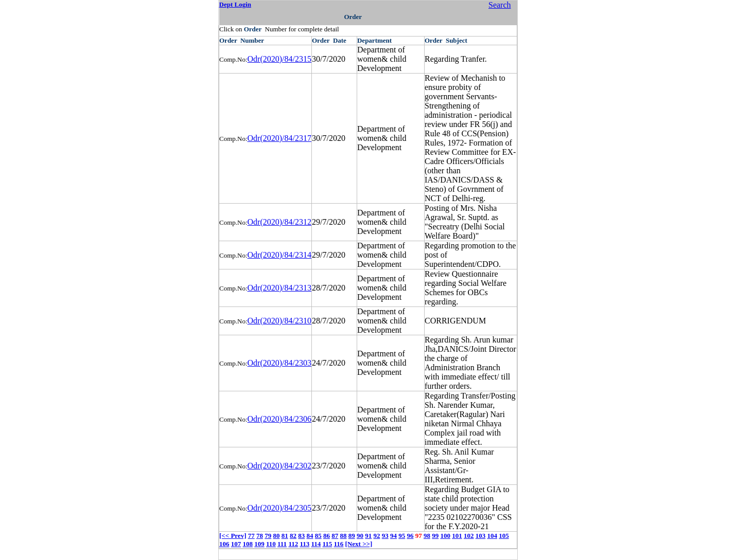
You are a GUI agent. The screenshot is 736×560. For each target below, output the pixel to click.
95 (402, 536)
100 (445, 536)
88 (343, 536)
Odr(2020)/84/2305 (279, 508)
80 (276, 536)
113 (304, 544)
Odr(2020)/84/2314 (279, 255)
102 (469, 536)
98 (427, 536)
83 (301, 536)
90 (360, 536)
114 (316, 544)
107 (236, 544)
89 (352, 536)
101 (457, 536)
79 (268, 536)
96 (410, 536)
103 (481, 536)
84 (310, 536)
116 (339, 544)
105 (504, 536)
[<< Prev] (233, 536)
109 (259, 544)
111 (282, 544)
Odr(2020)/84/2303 (279, 363)
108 (248, 544)
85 (318, 536)
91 (368, 536)
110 (271, 544)
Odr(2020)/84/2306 (279, 419)
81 (285, 536)
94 (393, 536)
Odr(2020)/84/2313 (279, 288)
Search (500, 5)
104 (492, 536)
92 (376, 536)
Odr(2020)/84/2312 (279, 222)
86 (327, 536)
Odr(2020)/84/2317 (279, 138)
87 (335, 536)
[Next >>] (359, 544)
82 (293, 536)
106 (224, 544)
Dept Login (235, 4)
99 (435, 536)
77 (251, 536)
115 (328, 544)
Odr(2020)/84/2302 (279, 466)
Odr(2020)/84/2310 (279, 321)
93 (385, 536)
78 (260, 536)
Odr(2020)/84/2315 (279, 59)
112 (293, 544)
